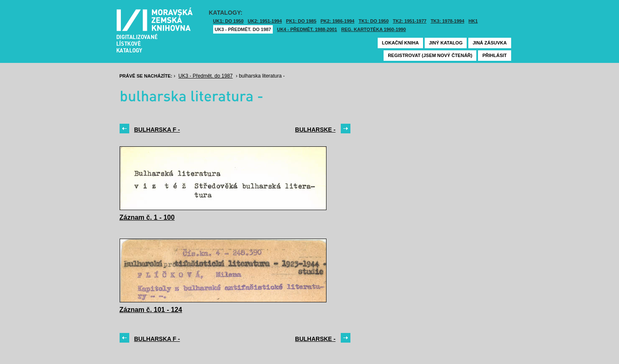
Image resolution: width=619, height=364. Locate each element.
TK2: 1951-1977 (410, 21)
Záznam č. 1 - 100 (147, 217)
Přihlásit (494, 55)
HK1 (473, 21)
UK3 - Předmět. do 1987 (243, 29)
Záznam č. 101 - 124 (151, 310)
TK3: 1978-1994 (447, 21)
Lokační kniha (400, 43)
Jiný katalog (446, 43)
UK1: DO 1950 (229, 21)
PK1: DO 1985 (301, 21)
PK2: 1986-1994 (338, 21)
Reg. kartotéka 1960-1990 (373, 29)
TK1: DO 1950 (374, 21)
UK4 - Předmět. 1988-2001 (307, 29)
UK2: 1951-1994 (265, 21)
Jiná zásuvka (490, 43)
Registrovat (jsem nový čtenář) (430, 55)
